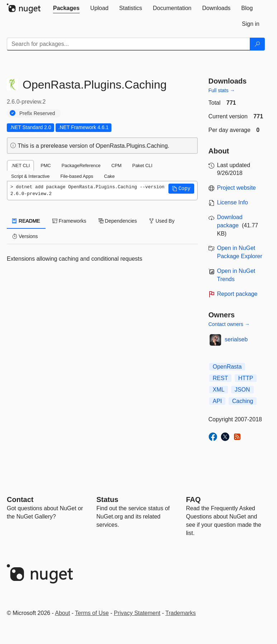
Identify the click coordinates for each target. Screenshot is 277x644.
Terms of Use (92, 613)
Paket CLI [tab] (142, 165)
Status (107, 499)
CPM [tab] (116, 165)
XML (219, 390)
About (63, 613)
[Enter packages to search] (128, 44)
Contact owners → (229, 324)
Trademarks (181, 613)
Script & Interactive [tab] (30, 176)
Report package (237, 294)
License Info (233, 202)
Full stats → (222, 90)
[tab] (66, 8)
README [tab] (26, 221)
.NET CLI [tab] (20, 165)
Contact (20, 499)
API (218, 401)
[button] (181, 189)
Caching (243, 401)
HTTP (246, 378)
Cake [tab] (109, 176)
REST (221, 378)
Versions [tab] (25, 236)
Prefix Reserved (37, 113)
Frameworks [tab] (69, 221)
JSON (242, 390)
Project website (237, 188)
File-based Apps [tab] (77, 176)
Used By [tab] (162, 221)
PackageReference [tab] (81, 165)
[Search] (257, 44)
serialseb (236, 339)
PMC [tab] (46, 165)
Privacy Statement (137, 613)
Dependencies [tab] (118, 221)
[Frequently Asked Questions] (193, 499)
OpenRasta (227, 367)
